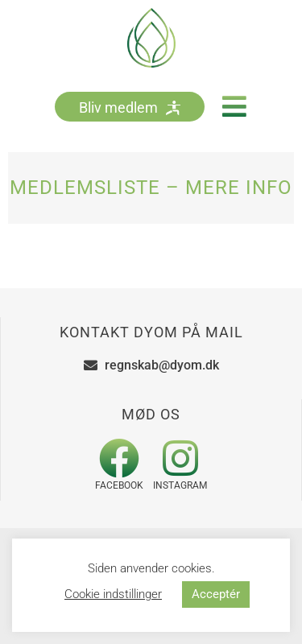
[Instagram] (180, 458)
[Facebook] (119, 458)
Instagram (180, 485)
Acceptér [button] (216, 594)
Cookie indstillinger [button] (113, 594)
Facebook (119, 485)
